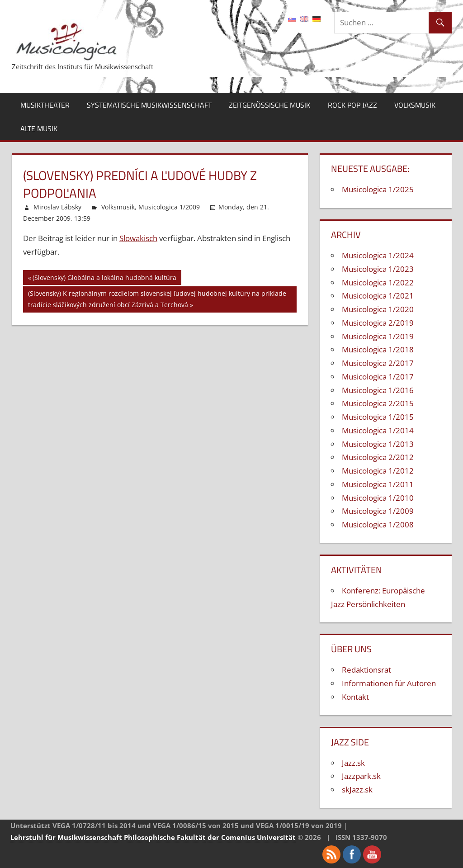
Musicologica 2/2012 (378, 457)
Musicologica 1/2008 (378, 524)
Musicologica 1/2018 (378, 349)
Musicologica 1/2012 (378, 471)
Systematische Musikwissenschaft (149, 105)
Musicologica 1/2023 (378, 269)
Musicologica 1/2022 (378, 282)
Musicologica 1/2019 (378, 336)
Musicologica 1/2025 (378, 189)
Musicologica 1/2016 (378, 390)
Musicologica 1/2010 (378, 498)
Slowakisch (138, 238)
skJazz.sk (357, 790)
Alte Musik (39, 128)
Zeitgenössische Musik (269, 105)
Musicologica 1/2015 (378, 417)
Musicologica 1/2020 (378, 309)
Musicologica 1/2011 (378, 484)
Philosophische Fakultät (165, 837)
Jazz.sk (353, 763)
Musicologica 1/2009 (169, 207)
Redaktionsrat (366, 670)
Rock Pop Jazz (352, 105)
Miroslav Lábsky (57, 207)
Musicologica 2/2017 (378, 363)
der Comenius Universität (252, 837)
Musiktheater (45, 105)
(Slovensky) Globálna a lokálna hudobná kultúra (104, 279)
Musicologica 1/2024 (378, 255)
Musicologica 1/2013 (378, 444)
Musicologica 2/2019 (378, 323)
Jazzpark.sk (361, 776)
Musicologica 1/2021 (378, 296)
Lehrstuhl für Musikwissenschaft (66, 837)
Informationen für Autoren (389, 683)
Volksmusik (415, 105)
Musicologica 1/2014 (378, 430)
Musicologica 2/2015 (378, 403)
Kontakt (355, 697)
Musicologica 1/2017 (378, 377)
